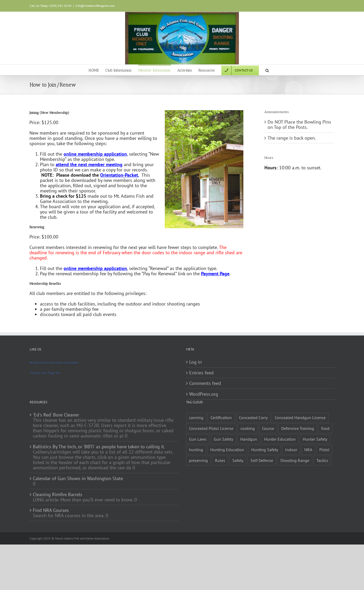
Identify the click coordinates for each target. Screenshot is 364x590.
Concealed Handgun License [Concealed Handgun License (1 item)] (300, 418)
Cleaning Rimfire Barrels (58, 495)
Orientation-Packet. (119, 175)
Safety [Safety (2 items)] (238, 460)
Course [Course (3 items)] (268, 428)
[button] (267, 70)
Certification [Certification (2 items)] (221, 418)
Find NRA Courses (51, 510)
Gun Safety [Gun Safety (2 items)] (223, 439)
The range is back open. (292, 138)
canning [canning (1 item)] (196, 418)
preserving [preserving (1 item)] (198, 460)
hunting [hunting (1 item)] (196, 450)
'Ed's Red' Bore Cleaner (56, 415)
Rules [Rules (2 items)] (220, 460)
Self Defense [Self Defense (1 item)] (262, 460)
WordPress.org (204, 394)
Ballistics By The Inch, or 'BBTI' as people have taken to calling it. (99, 447)
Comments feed (205, 383)
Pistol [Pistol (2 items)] (324, 450)
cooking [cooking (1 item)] (248, 428)
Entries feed (201, 373)
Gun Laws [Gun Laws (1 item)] (198, 439)
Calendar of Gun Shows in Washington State (78, 479)
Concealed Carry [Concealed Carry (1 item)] (253, 418)
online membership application (95, 154)
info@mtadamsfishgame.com (95, 6)
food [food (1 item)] (325, 428)
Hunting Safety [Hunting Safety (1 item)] (265, 450)
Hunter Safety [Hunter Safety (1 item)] (315, 439)
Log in (196, 362)
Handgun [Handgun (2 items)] (249, 439)
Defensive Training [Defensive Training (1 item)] (298, 428)
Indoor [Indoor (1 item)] (291, 450)
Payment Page (215, 274)
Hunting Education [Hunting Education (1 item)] (227, 450)
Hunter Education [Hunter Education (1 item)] (280, 439)
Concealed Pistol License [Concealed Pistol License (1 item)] (211, 428)
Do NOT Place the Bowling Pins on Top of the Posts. (299, 124)
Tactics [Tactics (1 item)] (322, 460)
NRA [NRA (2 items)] (308, 450)
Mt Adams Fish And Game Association (54, 363)
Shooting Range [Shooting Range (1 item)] (295, 460)
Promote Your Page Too (45, 373)
